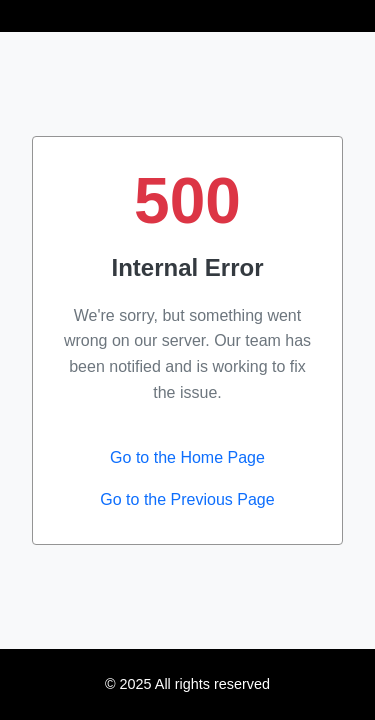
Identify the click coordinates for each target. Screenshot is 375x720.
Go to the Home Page (187, 457)
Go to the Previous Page (187, 499)
